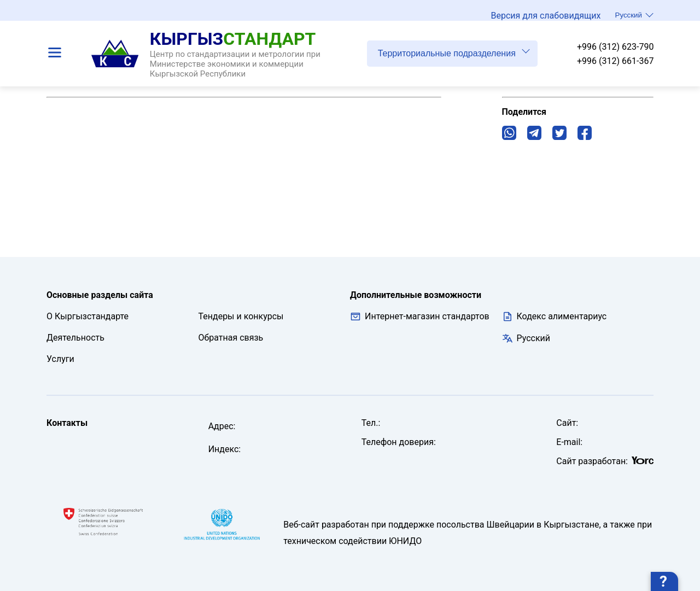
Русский (634, 15)
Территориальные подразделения (454, 52)
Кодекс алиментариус (562, 316)
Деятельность (75, 338)
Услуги (60, 359)
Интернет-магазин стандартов (420, 317)
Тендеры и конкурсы (241, 316)
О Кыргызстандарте (87, 316)
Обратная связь (231, 338)
